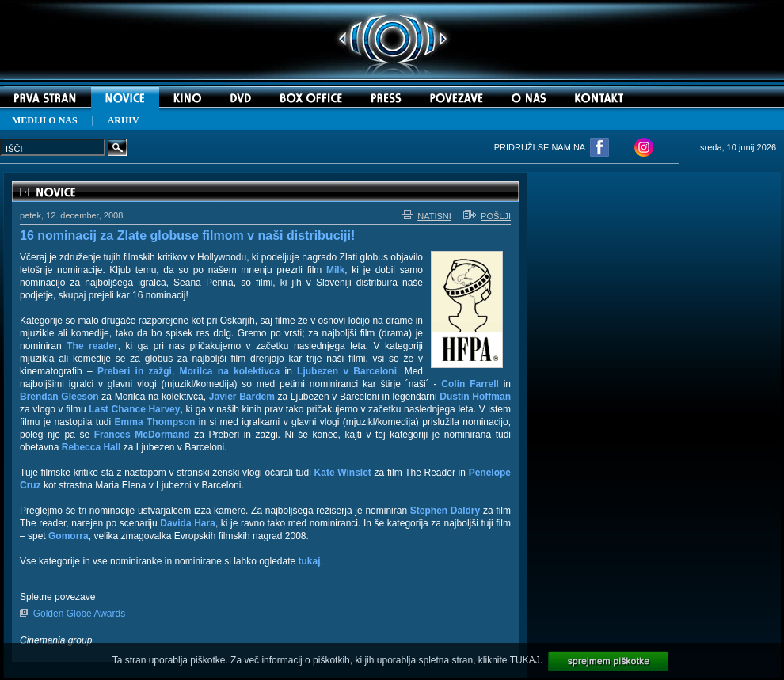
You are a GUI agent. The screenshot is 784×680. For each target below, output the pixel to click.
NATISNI (426, 216)
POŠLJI (487, 216)
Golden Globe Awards (80, 614)
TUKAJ (525, 660)
